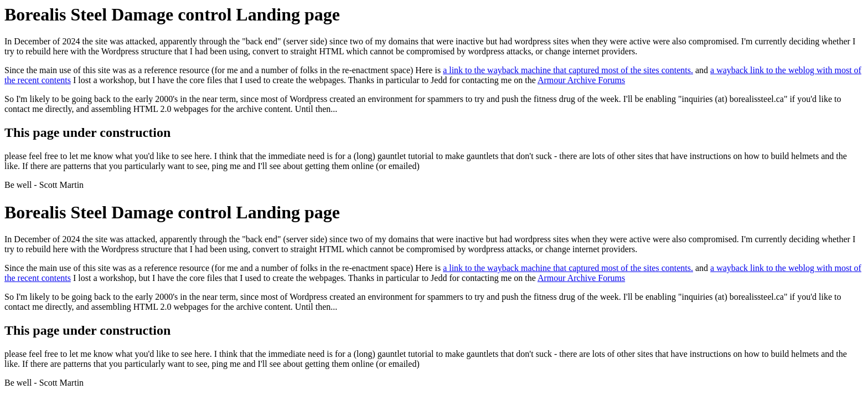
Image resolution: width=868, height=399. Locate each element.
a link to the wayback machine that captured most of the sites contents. (568, 70)
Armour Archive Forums (581, 80)
